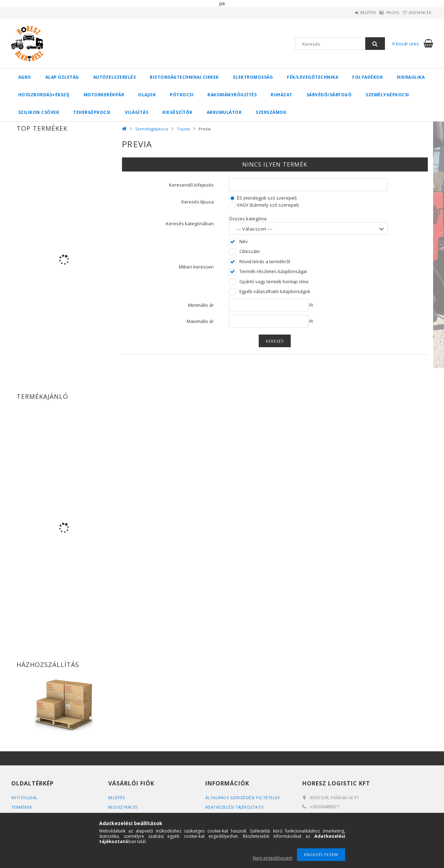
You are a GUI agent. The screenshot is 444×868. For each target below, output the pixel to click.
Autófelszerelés (115, 77)
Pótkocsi (182, 95)
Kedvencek (417, 13)
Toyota (183, 129)
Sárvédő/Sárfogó (329, 95)
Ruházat (282, 95)
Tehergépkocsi (92, 112)
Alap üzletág (62, 77)
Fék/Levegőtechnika (313, 77)
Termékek (22, 807)
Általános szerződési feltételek (243, 798)
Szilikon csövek (39, 112)
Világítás (137, 112)
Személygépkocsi (387, 95)
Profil (382, 13)
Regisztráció (123, 807)
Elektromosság (253, 77)
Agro (25, 77)
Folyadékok (368, 77)
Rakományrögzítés (232, 95)
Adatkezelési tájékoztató (235, 807)
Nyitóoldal (24, 798)
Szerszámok (271, 112)
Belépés (350, 13)
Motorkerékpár (104, 95)
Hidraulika (411, 77)
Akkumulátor (224, 112)
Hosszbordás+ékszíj (44, 95)
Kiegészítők (178, 112)
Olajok (147, 95)
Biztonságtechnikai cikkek (184, 77)
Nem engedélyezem (273, 858)
